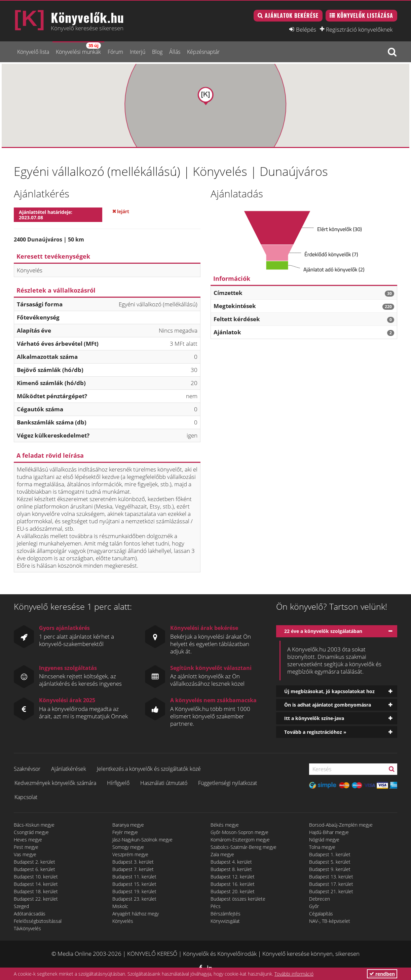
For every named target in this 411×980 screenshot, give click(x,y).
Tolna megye (322, 847)
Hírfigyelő (118, 783)
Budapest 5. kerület (330, 862)
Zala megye (222, 854)
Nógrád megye (324, 840)
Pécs (216, 906)
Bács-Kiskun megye (34, 825)
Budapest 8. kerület (231, 869)
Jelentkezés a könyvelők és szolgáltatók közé (149, 769)
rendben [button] (382, 974)
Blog (157, 52)
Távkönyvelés (27, 928)
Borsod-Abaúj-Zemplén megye (341, 825)
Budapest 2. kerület (34, 862)
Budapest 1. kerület (330, 854)
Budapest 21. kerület (331, 891)
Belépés (306, 29)
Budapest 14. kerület (36, 884)
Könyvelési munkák (78, 49)
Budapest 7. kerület (133, 869)
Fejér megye (125, 832)
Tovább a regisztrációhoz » (315, 732)
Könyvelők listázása (365, 15)
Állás (175, 52)
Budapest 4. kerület (231, 862)
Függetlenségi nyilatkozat (228, 783)
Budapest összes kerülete (238, 899)
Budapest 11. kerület (134, 877)
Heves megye (28, 840)
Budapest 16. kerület (233, 884)
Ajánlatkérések (69, 769)
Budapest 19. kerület (134, 891)
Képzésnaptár (203, 52)
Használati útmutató (164, 783)
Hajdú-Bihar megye (329, 832)
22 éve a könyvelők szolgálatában (323, 631)
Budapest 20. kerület (233, 891)
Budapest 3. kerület (133, 862)
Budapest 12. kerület (233, 877)
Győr (314, 906)
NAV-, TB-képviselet (330, 921)
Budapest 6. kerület (34, 869)
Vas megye (25, 854)
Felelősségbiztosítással (38, 921)
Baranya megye (128, 825)
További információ (294, 974)
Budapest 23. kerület (134, 899)
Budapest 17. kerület (331, 884)
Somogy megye (128, 847)
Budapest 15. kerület (134, 884)
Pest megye (26, 847)
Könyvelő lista (33, 52)
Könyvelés (123, 921)
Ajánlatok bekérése (292, 15)
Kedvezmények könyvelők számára (55, 783)
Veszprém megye (130, 854)
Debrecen (320, 899)
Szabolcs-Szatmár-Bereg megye (244, 847)
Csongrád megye (31, 832)
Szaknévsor (27, 769)
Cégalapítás (321, 914)
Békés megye (225, 825)
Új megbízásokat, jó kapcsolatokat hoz (329, 691)
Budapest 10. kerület (36, 877)
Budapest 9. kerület (330, 869)
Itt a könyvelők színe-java (314, 718)
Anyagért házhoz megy (136, 914)
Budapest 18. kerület (36, 891)
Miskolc (120, 906)
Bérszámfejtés (226, 914)
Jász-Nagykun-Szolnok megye (142, 840)
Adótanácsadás (30, 914)
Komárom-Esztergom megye (240, 840)
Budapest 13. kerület (331, 877)
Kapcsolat (26, 797)
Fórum (115, 52)
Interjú (138, 52)
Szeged (21, 906)
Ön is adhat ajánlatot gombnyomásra (328, 705)
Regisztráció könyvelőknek (359, 29)
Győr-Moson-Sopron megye (239, 832)
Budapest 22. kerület (36, 899)
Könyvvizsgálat (225, 921)
